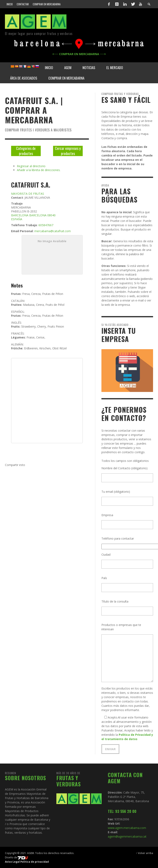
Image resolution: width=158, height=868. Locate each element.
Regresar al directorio (31, 166)
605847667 (46, 225)
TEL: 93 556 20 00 (122, 811)
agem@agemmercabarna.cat (127, 836)
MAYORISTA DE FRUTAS (28, 194)
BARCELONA (20, 215)
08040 (51, 215)
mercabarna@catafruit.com (53, 231)
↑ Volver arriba (145, 853)
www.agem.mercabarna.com (127, 828)
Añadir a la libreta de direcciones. (39, 170)
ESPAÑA (17, 219)
